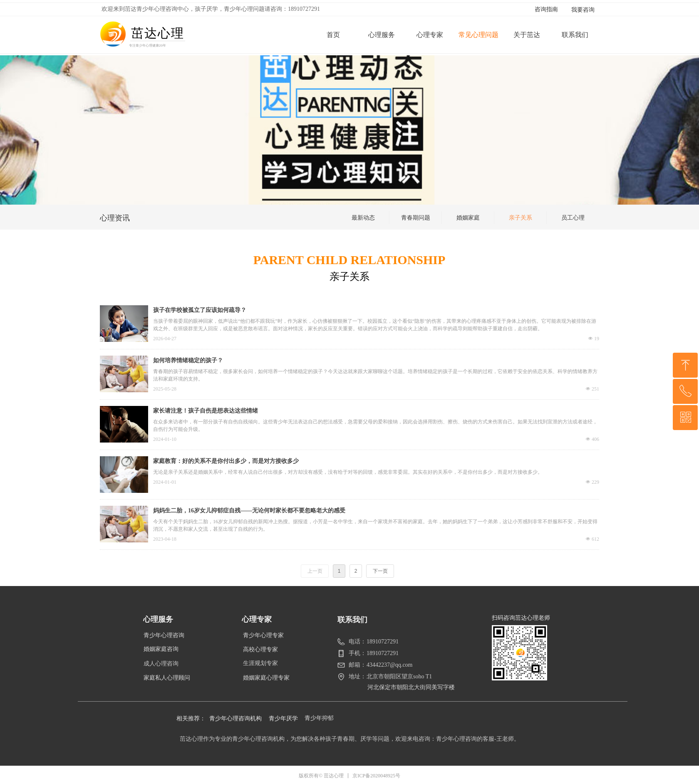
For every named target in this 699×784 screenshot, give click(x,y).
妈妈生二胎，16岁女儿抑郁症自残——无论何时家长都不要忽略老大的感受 (249, 511)
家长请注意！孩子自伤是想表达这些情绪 (206, 411)
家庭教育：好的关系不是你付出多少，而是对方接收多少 (226, 461)
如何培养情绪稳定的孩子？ (188, 360)
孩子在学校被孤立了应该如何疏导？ (200, 310)
